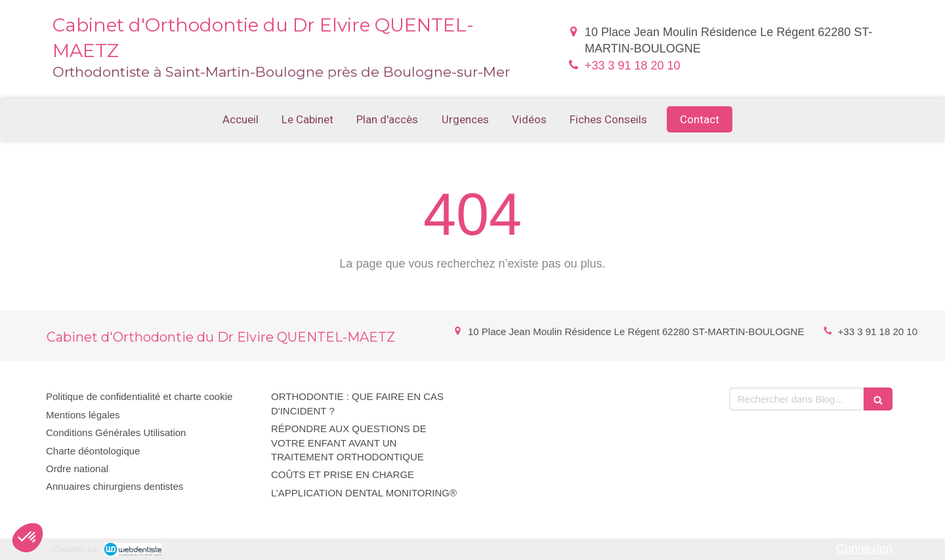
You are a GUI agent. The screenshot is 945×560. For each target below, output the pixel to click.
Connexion (864, 549)
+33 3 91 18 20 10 (633, 66)
